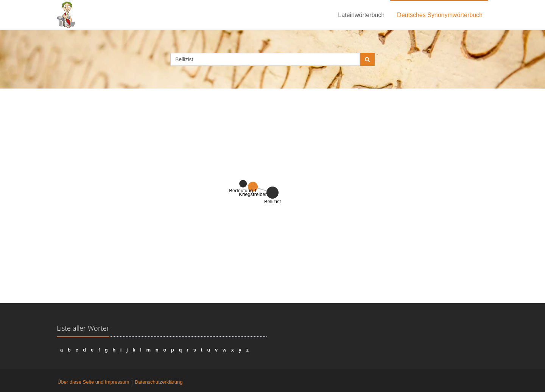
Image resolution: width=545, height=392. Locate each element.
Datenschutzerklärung (159, 382)
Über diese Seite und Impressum (93, 382)
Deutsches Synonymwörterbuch (440, 15)
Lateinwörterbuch (361, 15)
